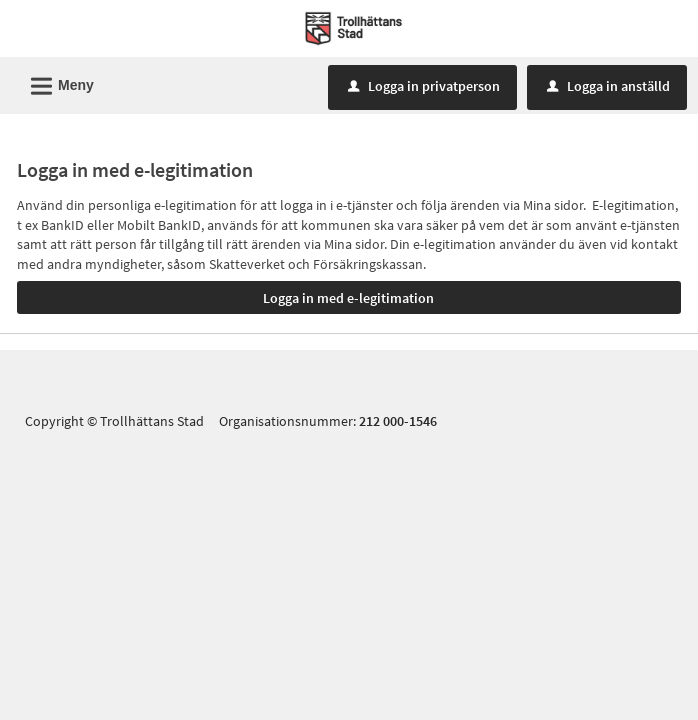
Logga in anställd (608, 86)
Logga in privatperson (424, 86)
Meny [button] (56, 83)
